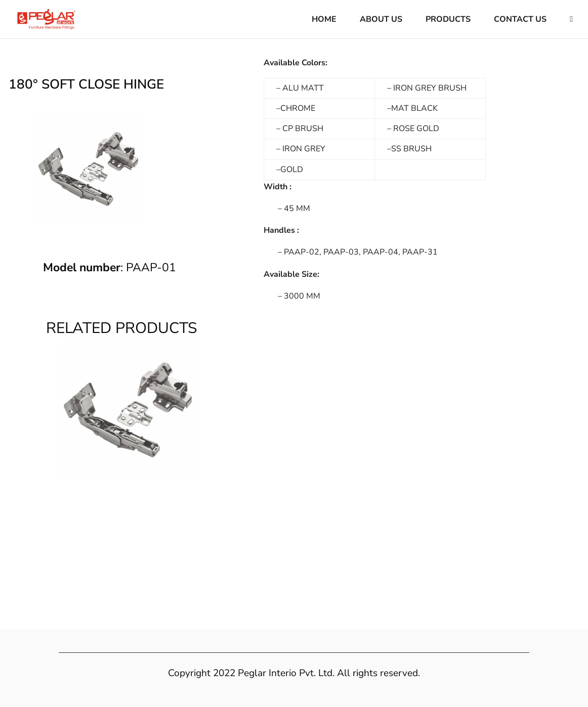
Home (324, 20)
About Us (381, 20)
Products (448, 20)
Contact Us (520, 20)
